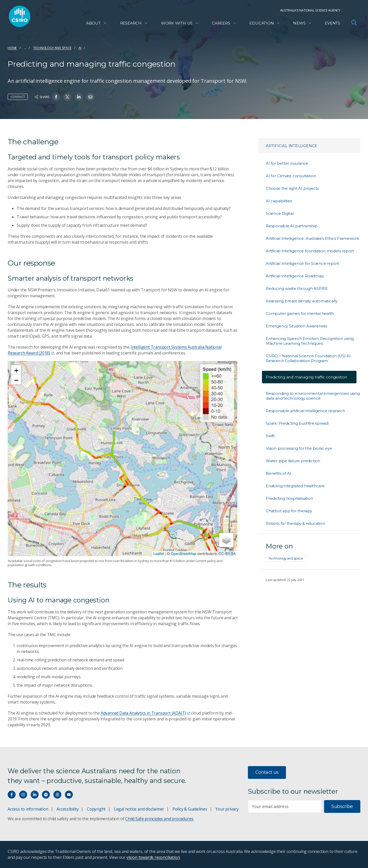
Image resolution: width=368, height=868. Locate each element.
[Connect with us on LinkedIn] (35, 795)
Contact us (267, 772)
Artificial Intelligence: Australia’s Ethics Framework (312, 238)
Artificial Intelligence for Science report (302, 263)
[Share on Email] (90, 97)
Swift (270, 436)
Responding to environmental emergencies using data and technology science (313, 396)
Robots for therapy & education (295, 523)
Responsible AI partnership (292, 226)
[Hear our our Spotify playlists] (46, 795)
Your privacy (227, 809)
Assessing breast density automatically (302, 301)
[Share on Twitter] (67, 97)
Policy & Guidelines (190, 809)
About (97, 24)
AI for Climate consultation (291, 176)
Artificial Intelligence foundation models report (310, 251)
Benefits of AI (278, 473)
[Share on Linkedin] (79, 97)
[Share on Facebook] (56, 97)
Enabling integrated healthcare (295, 486)
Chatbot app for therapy (289, 511)
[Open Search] (354, 24)
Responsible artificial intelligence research (305, 411)
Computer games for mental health (300, 313)
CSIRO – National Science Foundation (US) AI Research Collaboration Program (308, 358)
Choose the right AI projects (292, 188)
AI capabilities (279, 201)
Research (134, 24)
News (302, 24)
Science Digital (280, 213)
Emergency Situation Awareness (296, 326)
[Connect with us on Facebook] (12, 795)
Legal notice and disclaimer (139, 809)
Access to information (28, 809)
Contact (18, 97)
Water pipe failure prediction (293, 461)
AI (80, 48)
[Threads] (57, 795)
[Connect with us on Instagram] (23, 795)
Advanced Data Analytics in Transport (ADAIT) (145, 713)
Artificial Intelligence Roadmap (295, 276)
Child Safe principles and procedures (159, 819)
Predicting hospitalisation (289, 498)
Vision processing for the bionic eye (299, 448)
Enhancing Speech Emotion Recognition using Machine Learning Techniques (310, 341)
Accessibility (67, 809)
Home (12, 48)
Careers (224, 24)
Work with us (180, 24)
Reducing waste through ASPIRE (297, 288)
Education (265, 24)
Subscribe (342, 806)
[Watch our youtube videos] (69, 795)
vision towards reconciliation (153, 857)
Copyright (96, 809)
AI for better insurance (287, 163)
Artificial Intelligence (291, 146)
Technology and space (52, 48)
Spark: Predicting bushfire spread (297, 423)
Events (332, 24)
